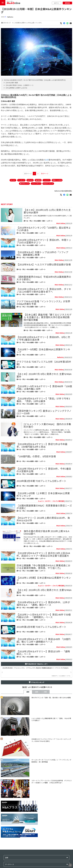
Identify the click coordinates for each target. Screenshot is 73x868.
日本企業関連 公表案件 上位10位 (16, 88)
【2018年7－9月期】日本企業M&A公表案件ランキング (43, 351)
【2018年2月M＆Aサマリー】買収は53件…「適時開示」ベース (43, 653)
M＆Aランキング (48, 184)
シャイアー (47, 180)
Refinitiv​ (10, 17)
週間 (37, 692)
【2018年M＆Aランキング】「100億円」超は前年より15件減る (44, 229)
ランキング (21, 180)
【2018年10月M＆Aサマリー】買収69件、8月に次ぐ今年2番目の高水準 (43, 338)
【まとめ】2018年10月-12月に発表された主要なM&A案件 (47, 211)
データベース (10, 864)
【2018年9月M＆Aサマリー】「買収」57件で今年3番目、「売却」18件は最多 (43, 400)
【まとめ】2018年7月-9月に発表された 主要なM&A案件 (44, 375)
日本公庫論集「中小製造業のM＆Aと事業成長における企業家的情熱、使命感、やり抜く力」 (43, 567)
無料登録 (67, 3)
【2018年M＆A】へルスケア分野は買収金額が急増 (44, 264)
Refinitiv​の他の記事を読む (63, 191)
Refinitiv (30, 180)
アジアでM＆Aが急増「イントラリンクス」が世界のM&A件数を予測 (43, 303)
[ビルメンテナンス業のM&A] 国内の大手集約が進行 (47, 425)
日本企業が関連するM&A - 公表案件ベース (20, 85)
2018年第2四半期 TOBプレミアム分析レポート (41, 481)
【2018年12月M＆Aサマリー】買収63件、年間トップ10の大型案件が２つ (44, 241)
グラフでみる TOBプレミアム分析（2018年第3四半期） (44, 363)
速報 (7, 858)
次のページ (45, 174)
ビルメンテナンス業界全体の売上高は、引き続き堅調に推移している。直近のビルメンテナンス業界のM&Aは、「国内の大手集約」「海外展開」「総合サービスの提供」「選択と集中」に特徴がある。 (48, 432)
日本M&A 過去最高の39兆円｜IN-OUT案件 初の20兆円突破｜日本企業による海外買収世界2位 (35, 80)
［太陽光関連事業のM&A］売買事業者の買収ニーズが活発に (44, 507)
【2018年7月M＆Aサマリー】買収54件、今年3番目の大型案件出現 (44, 470)
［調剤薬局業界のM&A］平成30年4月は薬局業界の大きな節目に (44, 278)
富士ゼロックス (24, 184)
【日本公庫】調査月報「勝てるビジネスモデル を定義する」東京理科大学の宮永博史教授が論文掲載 (48, 317)
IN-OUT (13, 180)
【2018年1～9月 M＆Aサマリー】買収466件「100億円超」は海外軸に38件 (44, 387)
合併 (47, 160)
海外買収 (38, 180)
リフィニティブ (36, 184)
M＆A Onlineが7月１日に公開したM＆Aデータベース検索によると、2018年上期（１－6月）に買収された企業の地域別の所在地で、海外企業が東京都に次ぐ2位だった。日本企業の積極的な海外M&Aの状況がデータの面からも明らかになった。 (48, 540)
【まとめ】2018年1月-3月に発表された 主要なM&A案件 (44, 591)
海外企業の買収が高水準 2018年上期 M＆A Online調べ (46, 532)
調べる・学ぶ (28, 221)
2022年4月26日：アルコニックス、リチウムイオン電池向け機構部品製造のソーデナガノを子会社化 (35, 668)
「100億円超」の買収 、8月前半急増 (36, 456)
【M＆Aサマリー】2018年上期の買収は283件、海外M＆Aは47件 (43, 519)
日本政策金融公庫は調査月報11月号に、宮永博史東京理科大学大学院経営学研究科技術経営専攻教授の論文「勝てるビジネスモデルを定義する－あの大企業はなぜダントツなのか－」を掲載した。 (47, 325)
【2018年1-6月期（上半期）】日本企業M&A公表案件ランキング (43, 494)
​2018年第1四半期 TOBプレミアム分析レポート (41, 627)
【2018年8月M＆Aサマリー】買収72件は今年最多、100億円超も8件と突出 (42, 445)
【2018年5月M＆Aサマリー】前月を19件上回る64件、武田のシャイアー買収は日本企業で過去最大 (43, 554)
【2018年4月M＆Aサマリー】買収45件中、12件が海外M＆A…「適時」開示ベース (43, 603)
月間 (45, 692)
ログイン (57, 3)
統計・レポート (48, 221)
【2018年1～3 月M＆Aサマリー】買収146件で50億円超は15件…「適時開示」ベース (44, 616)
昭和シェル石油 (57, 180)
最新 (28, 692)
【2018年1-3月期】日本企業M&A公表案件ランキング (44, 579)
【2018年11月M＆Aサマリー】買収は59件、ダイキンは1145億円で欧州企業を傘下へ (44, 290)
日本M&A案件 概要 (12, 83)
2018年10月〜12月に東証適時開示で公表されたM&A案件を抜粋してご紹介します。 (48, 217)
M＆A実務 (37, 221)
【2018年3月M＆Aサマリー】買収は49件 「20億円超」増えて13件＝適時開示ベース (44, 640)
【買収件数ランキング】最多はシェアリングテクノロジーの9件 (44, 412)
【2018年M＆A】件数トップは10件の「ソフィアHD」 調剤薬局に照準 (42, 253)
